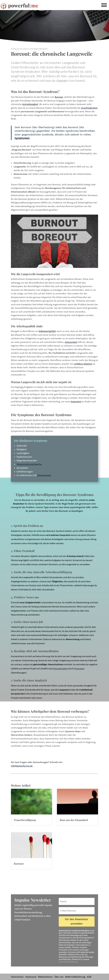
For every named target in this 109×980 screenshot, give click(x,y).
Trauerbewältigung (25, 820)
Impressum (31, 977)
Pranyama (79, 668)
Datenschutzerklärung (68, 962)
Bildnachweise (45, 977)
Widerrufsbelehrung (75, 977)
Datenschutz (17, 977)
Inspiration (76, 401)
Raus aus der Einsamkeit (74, 820)
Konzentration (61, 668)
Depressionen (44, 475)
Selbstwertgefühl (47, 331)
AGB (89, 977)
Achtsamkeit (71, 342)
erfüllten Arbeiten (83, 364)
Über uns (59, 977)
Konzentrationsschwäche (29, 464)
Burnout (59, 97)
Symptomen (22, 138)
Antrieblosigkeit (30, 104)
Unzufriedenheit (89, 108)
